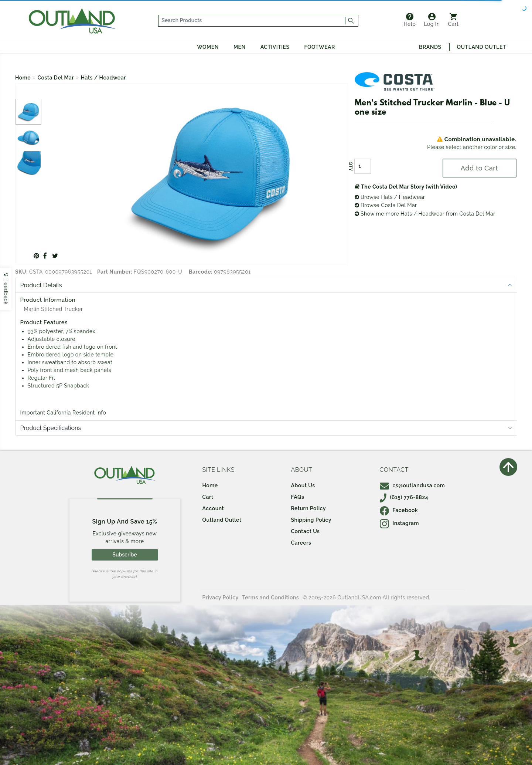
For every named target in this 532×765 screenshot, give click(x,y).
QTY (350, 166)
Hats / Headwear (103, 78)
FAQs (298, 497)
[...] (252, 21)
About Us (303, 485)
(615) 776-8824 (404, 497)
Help (410, 20)
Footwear (320, 47)
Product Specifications (51, 428)
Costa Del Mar (56, 78)
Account (213, 508)
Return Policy (308, 508)
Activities (275, 47)
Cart (453, 20)
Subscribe (125, 555)
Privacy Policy (221, 598)
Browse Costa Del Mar (386, 205)
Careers (301, 543)
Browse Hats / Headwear (390, 197)
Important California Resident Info (63, 413)
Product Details (41, 285)
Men (240, 47)
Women (208, 47)
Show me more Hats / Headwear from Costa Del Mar (425, 214)
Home (23, 78)
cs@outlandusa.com (412, 485)
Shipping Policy (311, 520)
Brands (430, 47)
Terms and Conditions (271, 598)
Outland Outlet (482, 47)
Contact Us (306, 531)
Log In (432, 20)
